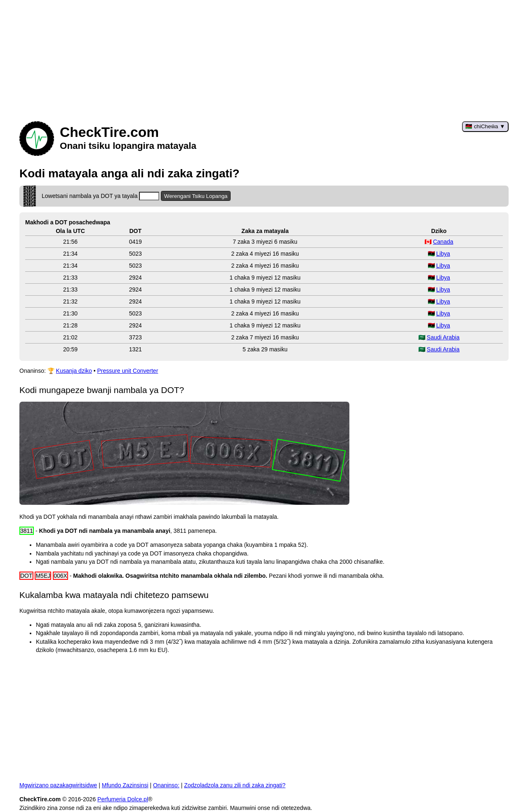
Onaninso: (166, 785)
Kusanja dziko (74, 371)
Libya (443, 254)
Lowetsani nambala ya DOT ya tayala (100, 196)
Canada (443, 242)
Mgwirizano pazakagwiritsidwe (58, 785)
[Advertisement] (264, 58)
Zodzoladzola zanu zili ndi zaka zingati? (235, 785)
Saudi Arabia (443, 337)
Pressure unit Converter (127, 371)
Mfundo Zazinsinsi (125, 785)
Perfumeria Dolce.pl (123, 799)
